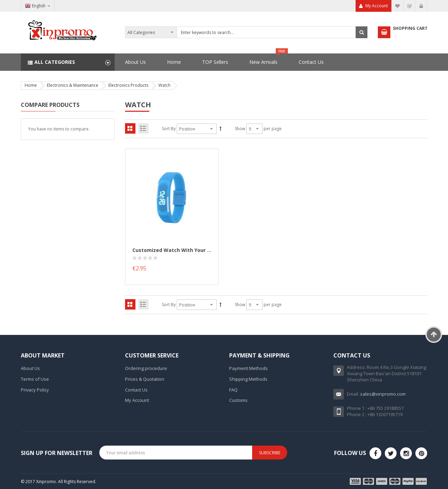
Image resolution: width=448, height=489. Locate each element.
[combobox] (246, 32)
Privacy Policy (35, 390)
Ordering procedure (146, 368)
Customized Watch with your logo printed (186, 250)
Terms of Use (35, 379)
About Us (30, 368)
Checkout (409, 6)
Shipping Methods (248, 379)
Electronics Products (128, 85)
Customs (238, 400)
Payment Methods (248, 368)
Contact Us (136, 390)
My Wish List (398, 6)
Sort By (169, 129)
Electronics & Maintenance (73, 85)
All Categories (55, 62)
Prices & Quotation (145, 379)
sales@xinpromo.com (383, 394)
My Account (377, 6)
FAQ (233, 390)
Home (31, 85)
